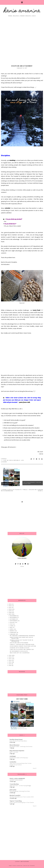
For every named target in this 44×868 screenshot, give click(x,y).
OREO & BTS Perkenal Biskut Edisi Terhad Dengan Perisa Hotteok (20, 764)
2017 (10, 614)
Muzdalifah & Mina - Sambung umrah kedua (21, 746)
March (12, 631)
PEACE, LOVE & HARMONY (17, 779)
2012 (10, 662)
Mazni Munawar (15, 745)
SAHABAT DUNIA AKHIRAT (16, 780)
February (13, 633)
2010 (10, 665)
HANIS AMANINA (22, 11)
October (13, 619)
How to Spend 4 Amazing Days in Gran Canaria (22, 802)
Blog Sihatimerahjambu (17, 751)
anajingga (13, 756)
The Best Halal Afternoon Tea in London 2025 (22, 797)
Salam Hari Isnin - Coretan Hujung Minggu (20, 786)
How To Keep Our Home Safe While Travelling (21, 638)
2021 (10, 607)
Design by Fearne (29, 866)
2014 (10, 659)
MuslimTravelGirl (15, 795)
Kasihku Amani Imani (16, 739)
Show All (35, 768)
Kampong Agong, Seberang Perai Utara (20, 791)
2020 (10, 609)
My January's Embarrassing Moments (22, 636)
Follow (22, 566)
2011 (10, 664)
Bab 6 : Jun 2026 (14, 752)
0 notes (4, 459)
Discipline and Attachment (19, 643)
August (13, 622)
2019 (10, 611)
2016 (10, 655)
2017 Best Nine (7, 484)
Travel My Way (14, 784)
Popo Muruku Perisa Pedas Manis (18, 741)
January (13, 634)
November (14, 617)
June (12, 626)
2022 (11, 606)
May (11, 627)
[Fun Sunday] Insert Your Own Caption (23, 646)
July (12, 624)
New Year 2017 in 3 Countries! (20, 653)
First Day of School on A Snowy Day (22, 649)
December (13, 616)
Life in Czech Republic (12, 460)
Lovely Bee (13, 762)
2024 (11, 604)
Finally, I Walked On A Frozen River (22, 644)
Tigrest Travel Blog (16, 801)
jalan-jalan (13, 790)
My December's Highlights (19, 651)
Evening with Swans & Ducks (20, 648)
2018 (10, 613)
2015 (10, 657)
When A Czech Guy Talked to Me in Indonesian (11, 490)
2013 (10, 660)
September (14, 621)
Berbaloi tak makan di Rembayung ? (19, 758)
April (12, 629)
